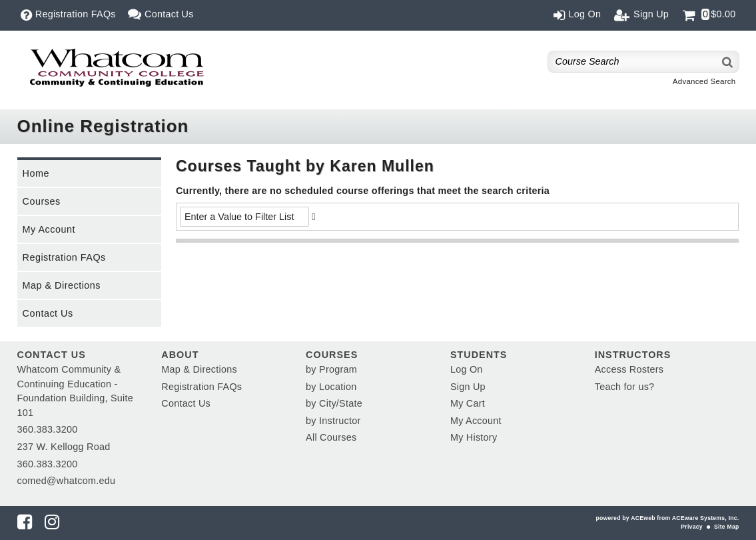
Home (36, 173)
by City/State (334, 403)
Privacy (691, 527)
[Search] (728, 62)
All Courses (331, 437)
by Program (331, 369)
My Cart (468, 403)
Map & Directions (62, 285)
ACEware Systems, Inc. (706, 518)
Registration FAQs (64, 257)
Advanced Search (704, 81)
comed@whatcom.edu (67, 481)
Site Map (726, 527)
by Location (331, 387)
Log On (467, 369)
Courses (42, 201)
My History (474, 437)
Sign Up (468, 387)
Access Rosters (629, 369)
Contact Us (48, 313)
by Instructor (333, 421)
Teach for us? (625, 387)
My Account (49, 229)
